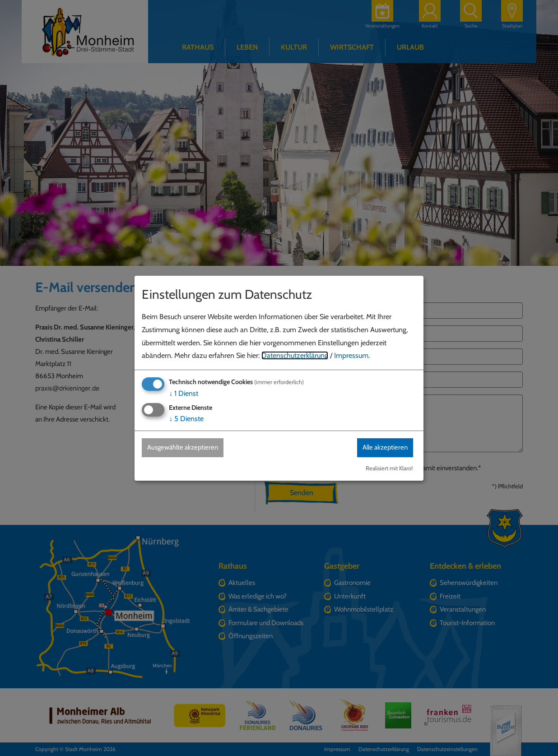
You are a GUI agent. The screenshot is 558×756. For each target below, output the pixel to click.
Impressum (351, 355)
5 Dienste (186, 419)
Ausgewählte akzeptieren (187, 448)
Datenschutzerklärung (295, 355)
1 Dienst (184, 393)
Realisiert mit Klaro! (389, 468)
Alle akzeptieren (381, 448)
